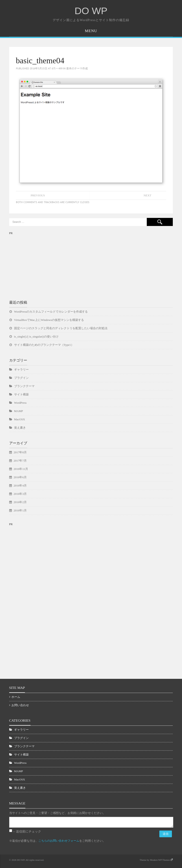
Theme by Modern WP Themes (156, 860)
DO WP (91, 11)
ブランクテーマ (24, 386)
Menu (91, 31)
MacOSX (20, 419)
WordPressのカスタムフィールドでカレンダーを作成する (51, 312)
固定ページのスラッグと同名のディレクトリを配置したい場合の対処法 (61, 328)
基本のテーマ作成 (77, 68)
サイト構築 (21, 394)
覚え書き (20, 428)
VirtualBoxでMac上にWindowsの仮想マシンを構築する (49, 320)
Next (148, 195)
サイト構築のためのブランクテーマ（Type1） (44, 345)
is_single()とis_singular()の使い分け (36, 336)
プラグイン (21, 378)
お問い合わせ (20, 705)
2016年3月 (20, 494)
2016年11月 (21, 469)
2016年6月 (20, 477)
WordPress (20, 403)
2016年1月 (20, 510)
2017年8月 (20, 452)
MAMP (19, 411)
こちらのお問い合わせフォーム (59, 841)
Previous (38, 195)
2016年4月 (20, 486)
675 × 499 (57, 68)
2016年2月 (20, 502)
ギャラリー (21, 369)
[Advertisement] (43, 264)
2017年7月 (20, 461)
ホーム (16, 697)
